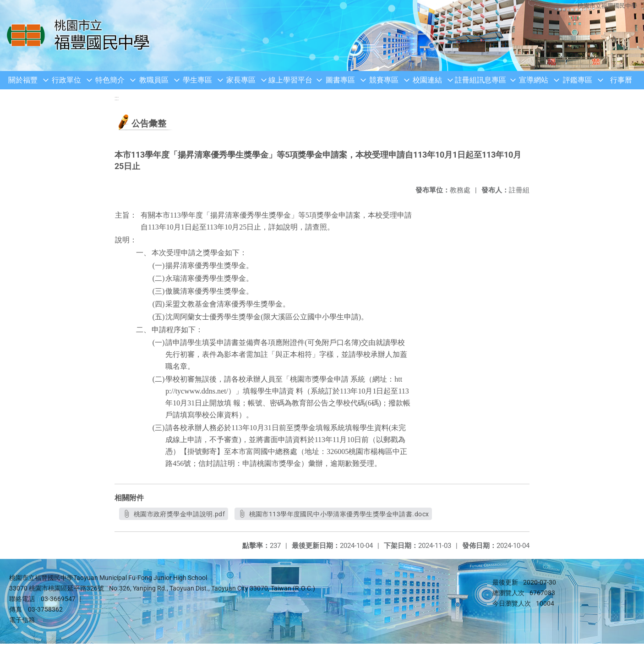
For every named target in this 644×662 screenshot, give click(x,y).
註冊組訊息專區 (480, 80)
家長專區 (241, 80)
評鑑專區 (578, 80)
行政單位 (66, 80)
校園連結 (427, 80)
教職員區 (154, 80)
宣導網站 (534, 80)
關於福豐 (23, 80)
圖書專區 (340, 80)
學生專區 (197, 80)
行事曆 (621, 80)
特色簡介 (110, 80)
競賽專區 (384, 80)
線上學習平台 (290, 80)
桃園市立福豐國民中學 (607, 6)
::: (117, 98)
